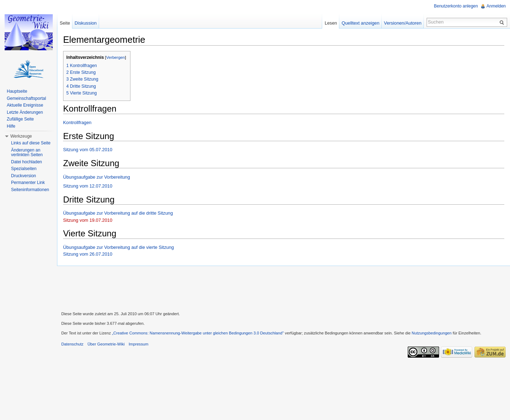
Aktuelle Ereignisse (25, 105)
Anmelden (496, 6)
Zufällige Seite (20, 119)
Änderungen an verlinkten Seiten (27, 153)
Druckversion (24, 176)
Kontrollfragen (77, 122)
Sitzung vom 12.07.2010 (88, 186)
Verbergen (116, 57)
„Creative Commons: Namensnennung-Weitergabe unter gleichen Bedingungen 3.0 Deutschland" (198, 333)
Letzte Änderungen (25, 112)
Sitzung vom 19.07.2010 (88, 220)
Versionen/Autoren (403, 23)
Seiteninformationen (30, 190)
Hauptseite (17, 91)
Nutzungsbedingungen (432, 333)
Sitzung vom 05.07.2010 (88, 150)
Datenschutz (72, 344)
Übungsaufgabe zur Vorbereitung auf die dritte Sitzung (118, 213)
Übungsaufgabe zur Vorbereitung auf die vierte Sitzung (119, 247)
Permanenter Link (28, 183)
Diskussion (86, 23)
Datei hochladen (27, 162)
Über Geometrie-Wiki (106, 344)
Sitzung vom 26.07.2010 (88, 254)
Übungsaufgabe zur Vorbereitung (97, 177)
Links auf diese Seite (31, 143)
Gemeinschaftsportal (26, 98)
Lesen (331, 23)
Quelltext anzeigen (361, 23)
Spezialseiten (24, 169)
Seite (65, 23)
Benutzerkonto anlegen (456, 6)
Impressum (138, 344)
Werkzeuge (21, 136)
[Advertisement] (284, 288)
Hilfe (11, 126)
